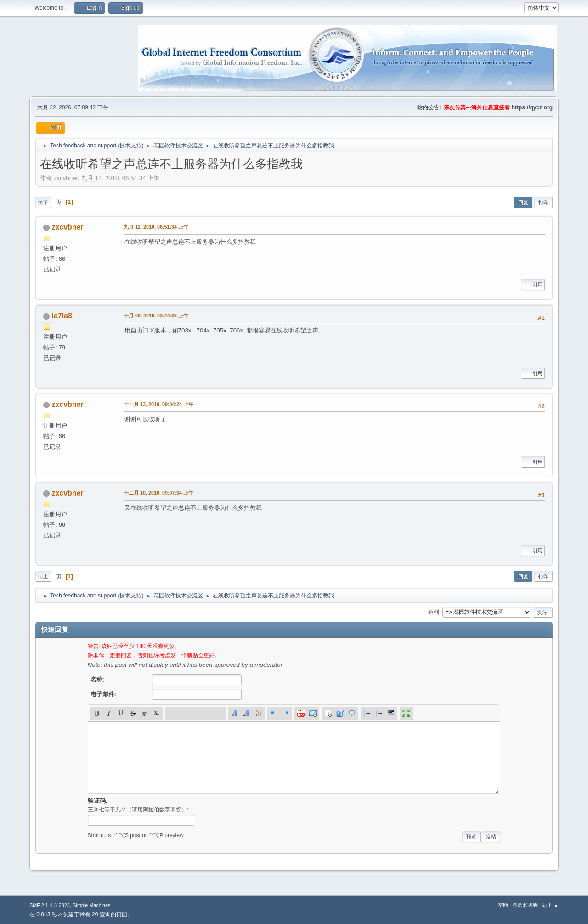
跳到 (434, 612)
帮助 (503, 905)
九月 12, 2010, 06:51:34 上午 (156, 227)
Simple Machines (91, 905)
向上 (43, 576)
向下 (43, 203)
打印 (543, 203)
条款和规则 (525, 905)
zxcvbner (67, 227)
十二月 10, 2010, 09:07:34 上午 (158, 493)
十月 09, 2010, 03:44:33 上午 (156, 316)
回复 (523, 203)
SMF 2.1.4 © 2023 (50, 905)
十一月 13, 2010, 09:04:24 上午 (158, 404)
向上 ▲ (550, 905)
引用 (533, 285)
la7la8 (62, 316)
